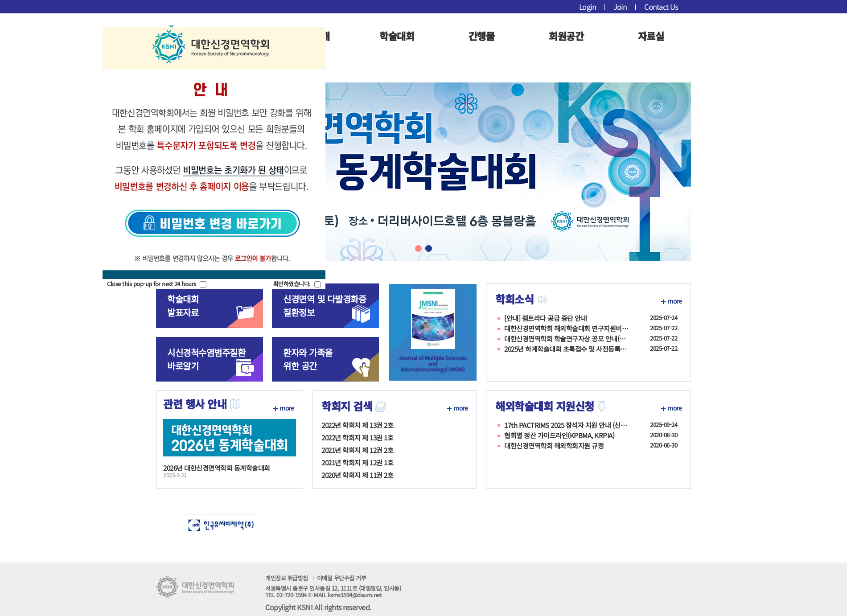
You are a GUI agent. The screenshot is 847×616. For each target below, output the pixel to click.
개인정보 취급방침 (316, 578)
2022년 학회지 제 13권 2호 (357, 425)
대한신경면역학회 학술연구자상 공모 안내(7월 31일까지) (567, 339)
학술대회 (397, 36)
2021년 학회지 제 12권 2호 (357, 450)
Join (620, 7)
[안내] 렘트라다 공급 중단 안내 (545, 318)
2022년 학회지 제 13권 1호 (357, 437)
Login (588, 7)
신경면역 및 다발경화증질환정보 (325, 306)
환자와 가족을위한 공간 (308, 359)
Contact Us (661, 7)
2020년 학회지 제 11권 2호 (357, 475)
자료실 (651, 36)
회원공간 (566, 36)
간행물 (482, 36)
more (674, 301)
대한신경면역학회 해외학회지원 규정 (554, 446)
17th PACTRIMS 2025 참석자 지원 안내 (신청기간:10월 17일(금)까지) (567, 425)
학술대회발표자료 (183, 306)
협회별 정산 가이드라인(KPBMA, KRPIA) (559, 435)
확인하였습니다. (292, 284)
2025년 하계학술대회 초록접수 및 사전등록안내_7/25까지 (567, 349)
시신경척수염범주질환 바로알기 (206, 359)
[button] (418, 248)
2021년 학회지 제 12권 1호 (357, 462)
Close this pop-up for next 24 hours (152, 284)
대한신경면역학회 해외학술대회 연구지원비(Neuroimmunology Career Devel (567, 329)
